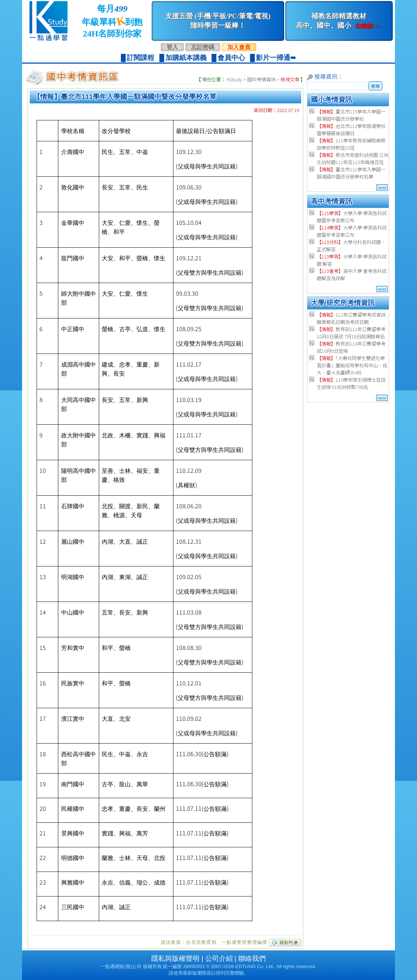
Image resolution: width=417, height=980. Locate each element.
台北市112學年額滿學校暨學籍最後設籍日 (351, 130)
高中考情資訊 (332, 201)
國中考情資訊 (261, 79)
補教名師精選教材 (339, 21)
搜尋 (375, 86)
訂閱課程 (140, 58)
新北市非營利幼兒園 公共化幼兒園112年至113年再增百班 (353, 159)
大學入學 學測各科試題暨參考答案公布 (352, 217)
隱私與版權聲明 (175, 958)
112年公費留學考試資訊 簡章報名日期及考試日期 (351, 318)
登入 (172, 47)
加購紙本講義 (186, 58)
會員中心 (231, 58)
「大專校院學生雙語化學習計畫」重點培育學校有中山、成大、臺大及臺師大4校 (352, 365)
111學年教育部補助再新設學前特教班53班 (351, 144)
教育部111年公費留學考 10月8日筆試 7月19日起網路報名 (351, 333)
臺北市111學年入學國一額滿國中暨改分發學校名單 (351, 173)
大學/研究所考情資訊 (343, 303)
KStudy (234, 79)
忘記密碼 (203, 47)
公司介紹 (219, 958)
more (382, 187)
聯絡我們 (252, 958)
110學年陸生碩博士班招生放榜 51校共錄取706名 (351, 383)
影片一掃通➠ (276, 58)
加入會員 (239, 47)
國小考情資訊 (332, 100)
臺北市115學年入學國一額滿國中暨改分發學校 (351, 115)
